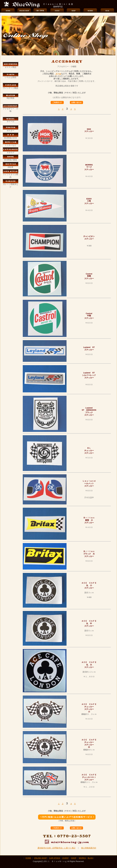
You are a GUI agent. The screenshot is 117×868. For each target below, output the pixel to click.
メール (58, 74)
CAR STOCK (55, 858)
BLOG (90, 858)
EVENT (65, 858)
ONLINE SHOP (40, 858)
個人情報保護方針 (89, 848)
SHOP (74, 858)
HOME (28, 858)
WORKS (82, 858)
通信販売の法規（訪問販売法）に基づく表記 (56, 848)
